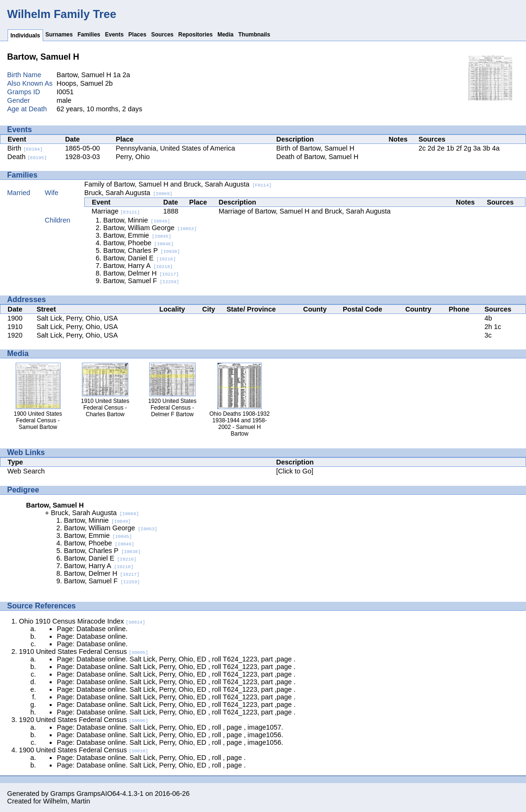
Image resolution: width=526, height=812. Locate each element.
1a (117, 75)
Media (225, 35)
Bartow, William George (150, 228)
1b (450, 148)
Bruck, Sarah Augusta (128, 193)
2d (431, 148)
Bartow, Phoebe (138, 243)
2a (126, 75)
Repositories (196, 35)
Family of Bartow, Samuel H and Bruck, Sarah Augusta (178, 184)
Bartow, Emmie (137, 235)
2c (422, 148)
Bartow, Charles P (142, 250)
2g (467, 148)
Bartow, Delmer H (141, 273)
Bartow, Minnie (137, 220)
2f (459, 148)
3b (486, 148)
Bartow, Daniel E (139, 258)
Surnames (59, 35)
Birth (25, 148)
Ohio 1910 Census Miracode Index (82, 621)
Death (27, 157)
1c (497, 327)
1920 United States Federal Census (84, 720)
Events (114, 35)
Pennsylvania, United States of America (175, 148)
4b (488, 318)
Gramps (62, 794)
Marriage (116, 211)
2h (488, 327)
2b (109, 83)
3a (477, 148)
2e (441, 148)
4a (496, 148)
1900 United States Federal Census (84, 750)
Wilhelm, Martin (67, 801)
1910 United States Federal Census (84, 651)
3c (488, 335)
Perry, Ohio (133, 157)
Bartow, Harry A (138, 266)
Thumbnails (254, 35)
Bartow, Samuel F (141, 281)
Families (89, 35)
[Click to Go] (294, 471)
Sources (162, 35)
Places (137, 35)
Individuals (25, 36)
